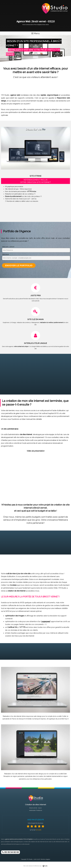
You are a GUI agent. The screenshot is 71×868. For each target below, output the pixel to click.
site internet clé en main (45, 842)
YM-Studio (30, 859)
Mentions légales (45, 859)
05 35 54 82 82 (10, 852)
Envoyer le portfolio (19, 265)
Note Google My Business (35, 823)
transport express (40, 719)
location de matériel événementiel (49, 776)
